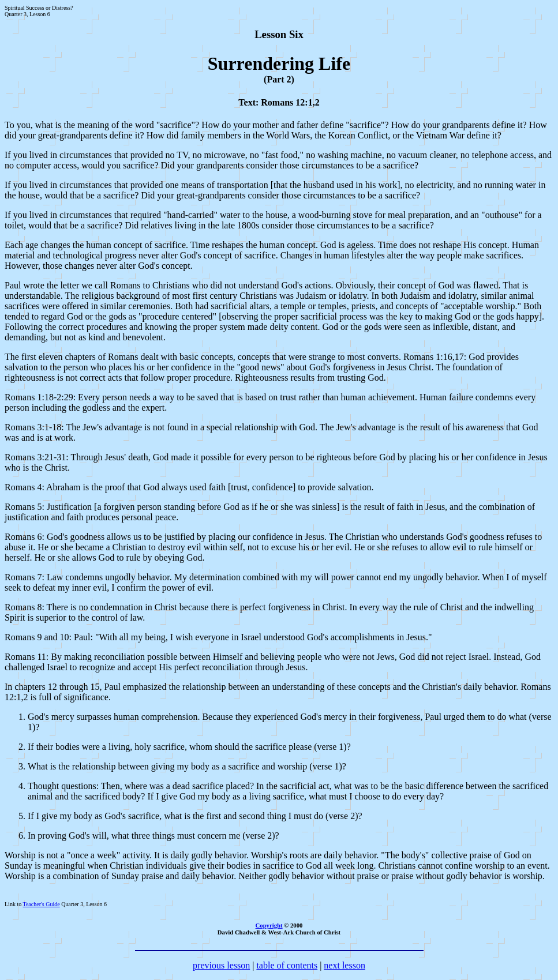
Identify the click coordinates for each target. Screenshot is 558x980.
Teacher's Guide (41, 904)
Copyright (269, 925)
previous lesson (221, 965)
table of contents (287, 965)
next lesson (344, 965)
